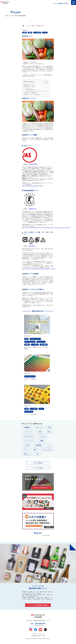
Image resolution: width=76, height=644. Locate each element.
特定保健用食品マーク (31, 90)
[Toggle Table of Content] (45, 82)
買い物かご (67, 3)
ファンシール (42, 436)
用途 (50, 427)
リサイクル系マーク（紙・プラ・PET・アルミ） (37, 91)
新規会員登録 (61, 3)
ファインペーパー (29, 432)
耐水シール (27, 454)
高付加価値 (39, 445)
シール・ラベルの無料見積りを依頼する (38, 605)
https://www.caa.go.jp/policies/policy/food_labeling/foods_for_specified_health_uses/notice (46, 228)
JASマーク (29, 88)
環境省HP (32, 246)
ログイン (55, 3)
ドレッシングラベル (47, 450)
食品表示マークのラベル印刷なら (32, 94)
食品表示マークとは (29, 85)
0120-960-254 (38, 624)
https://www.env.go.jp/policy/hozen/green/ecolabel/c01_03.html (39, 269)
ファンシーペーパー (29, 441)
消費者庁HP (33, 209)
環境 (40, 432)
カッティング (39, 427)
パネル (37, 454)
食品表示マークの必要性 (30, 93)
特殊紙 (42, 441)
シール (49, 445)
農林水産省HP (33, 164)
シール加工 (27, 445)
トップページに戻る (38, 468)
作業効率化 (27, 427)
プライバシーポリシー (38, 634)
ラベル (26, 450)
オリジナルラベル (29, 436)
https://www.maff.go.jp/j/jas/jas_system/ (33, 186)
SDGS (49, 432)
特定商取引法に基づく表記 (38, 636)
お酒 (35, 450)
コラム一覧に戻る (38, 463)
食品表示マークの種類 (30, 86)
